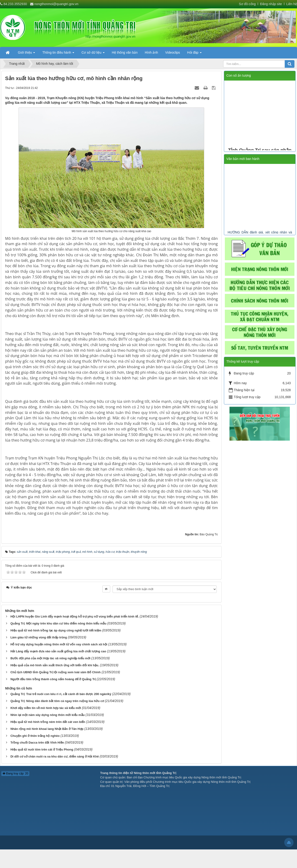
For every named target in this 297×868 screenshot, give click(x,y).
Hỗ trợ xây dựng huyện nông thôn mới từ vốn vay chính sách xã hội (59, 644)
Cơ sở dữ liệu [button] (93, 54)
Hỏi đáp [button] (194, 54)
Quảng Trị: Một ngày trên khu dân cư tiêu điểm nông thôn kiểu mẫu (58, 623)
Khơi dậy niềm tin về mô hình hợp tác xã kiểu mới (46, 708)
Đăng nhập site (271, 4)
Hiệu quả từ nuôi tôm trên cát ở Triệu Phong (42, 749)
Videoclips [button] (173, 52)
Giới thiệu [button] (26, 54)
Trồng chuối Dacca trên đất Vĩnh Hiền (37, 743)
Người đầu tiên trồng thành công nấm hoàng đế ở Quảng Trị (53, 679)
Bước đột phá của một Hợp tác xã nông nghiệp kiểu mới (50, 658)
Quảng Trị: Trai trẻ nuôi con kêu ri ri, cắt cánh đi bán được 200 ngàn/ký (61, 694)
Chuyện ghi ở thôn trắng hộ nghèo (35, 736)
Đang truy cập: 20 (15, 774)
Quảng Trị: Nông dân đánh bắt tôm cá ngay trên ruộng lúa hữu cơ (57, 701)
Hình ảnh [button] (151, 52)
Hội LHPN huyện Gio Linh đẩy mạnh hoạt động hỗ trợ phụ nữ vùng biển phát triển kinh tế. (75, 616)
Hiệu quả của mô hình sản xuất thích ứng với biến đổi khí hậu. (55, 665)
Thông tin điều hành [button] (58, 54)
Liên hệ (292, 4)
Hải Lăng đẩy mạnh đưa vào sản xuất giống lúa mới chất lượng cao (58, 651)
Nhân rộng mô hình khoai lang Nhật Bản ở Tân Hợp (47, 729)
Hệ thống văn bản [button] (125, 52)
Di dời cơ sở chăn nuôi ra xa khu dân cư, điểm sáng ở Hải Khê (55, 756)
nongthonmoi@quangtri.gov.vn (56, 4)
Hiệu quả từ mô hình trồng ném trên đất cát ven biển (48, 722)
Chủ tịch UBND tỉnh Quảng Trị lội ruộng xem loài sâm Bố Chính (56, 672)
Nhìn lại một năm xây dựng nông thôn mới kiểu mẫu (48, 715)
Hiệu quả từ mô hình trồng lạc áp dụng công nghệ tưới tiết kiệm (56, 630)
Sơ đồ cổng (247, 4)
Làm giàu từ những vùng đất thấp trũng (39, 637)
